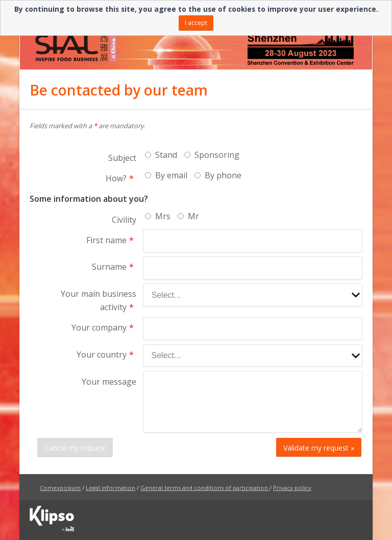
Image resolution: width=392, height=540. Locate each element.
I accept (196, 22)
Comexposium (60, 488)
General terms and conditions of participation (204, 488)
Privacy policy (292, 488)
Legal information (111, 488)
